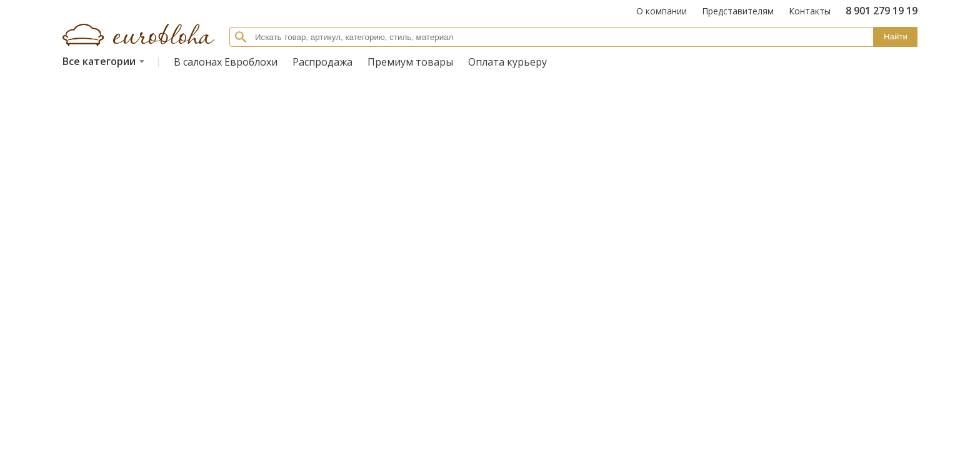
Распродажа (322, 62)
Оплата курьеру (507, 62)
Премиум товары (410, 62)
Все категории (105, 61)
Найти (896, 37)
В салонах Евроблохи (226, 62)
